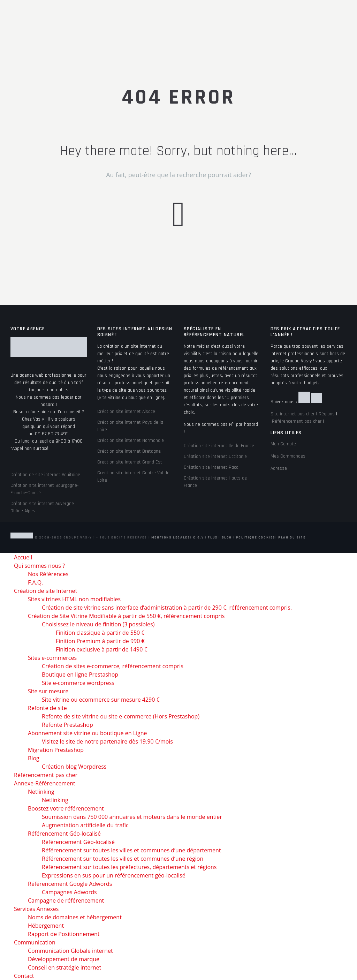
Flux (212, 537)
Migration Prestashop (56, 750)
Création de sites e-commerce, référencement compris (113, 666)
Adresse (279, 468)
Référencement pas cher (297, 421)
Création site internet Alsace (126, 412)
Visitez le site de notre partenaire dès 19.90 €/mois (107, 741)
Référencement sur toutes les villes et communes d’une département (131, 850)
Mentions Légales (171, 537)
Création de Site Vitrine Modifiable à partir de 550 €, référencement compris (126, 616)
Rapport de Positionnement (64, 934)
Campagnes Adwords (69, 892)
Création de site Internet (45, 591)
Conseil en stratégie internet (64, 967)
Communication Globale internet (70, 951)
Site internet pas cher (293, 414)
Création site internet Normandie (131, 440)
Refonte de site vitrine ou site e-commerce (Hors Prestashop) (121, 716)
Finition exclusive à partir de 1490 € (102, 649)
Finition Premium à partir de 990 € (100, 641)
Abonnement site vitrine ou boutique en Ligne (88, 733)
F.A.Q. (35, 582)
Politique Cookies (256, 537)
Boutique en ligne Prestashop (80, 674)
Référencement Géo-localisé (64, 834)
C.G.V (199, 537)
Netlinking (41, 792)
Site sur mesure (48, 691)
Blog (227, 537)
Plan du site (292, 537)
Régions (327, 414)
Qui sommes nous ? (39, 566)
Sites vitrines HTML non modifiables (74, 599)
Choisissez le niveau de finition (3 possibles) (98, 624)
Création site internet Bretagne (129, 451)
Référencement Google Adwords (70, 884)
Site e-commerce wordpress (78, 683)
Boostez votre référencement (66, 808)
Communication (35, 942)
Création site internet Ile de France (219, 446)
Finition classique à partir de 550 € (100, 633)
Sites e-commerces (52, 658)
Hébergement (46, 926)
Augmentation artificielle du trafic (85, 825)
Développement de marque (64, 959)
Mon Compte (283, 444)
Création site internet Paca (211, 467)
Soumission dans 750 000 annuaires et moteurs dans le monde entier (132, 817)
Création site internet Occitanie (215, 457)
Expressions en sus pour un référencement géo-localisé (114, 875)
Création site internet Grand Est (130, 462)
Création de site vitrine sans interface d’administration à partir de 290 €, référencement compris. (167, 608)
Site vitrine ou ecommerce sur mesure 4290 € (101, 700)
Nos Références (48, 574)
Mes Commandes (288, 456)
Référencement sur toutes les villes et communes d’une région (123, 859)
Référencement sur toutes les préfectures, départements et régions (129, 867)
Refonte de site (47, 708)
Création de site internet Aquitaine (45, 475)
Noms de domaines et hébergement (75, 917)
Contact (24, 976)
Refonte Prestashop (67, 725)
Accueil (23, 557)
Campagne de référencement (66, 900)
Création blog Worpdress (74, 767)
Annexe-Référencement (45, 783)
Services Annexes (36, 909)
